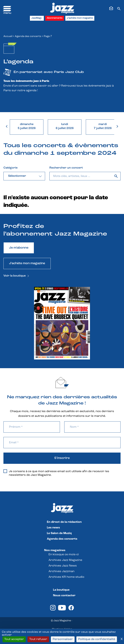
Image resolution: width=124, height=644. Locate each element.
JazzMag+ (37, 18)
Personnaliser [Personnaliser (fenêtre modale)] (63, 639)
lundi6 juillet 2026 (65, 126)
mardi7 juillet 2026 (103, 126)
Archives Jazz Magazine (65, 560)
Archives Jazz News (63, 566)
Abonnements (55, 18)
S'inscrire (62, 458)
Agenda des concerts (28, 36)
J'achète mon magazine (80, 18)
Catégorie (10, 168)
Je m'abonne (19, 248)
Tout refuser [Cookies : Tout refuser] (38, 639)
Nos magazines (55, 550)
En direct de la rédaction (64, 522)
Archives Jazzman (61, 571)
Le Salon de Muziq (59, 533)
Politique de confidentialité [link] (97, 639)
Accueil (8, 36)
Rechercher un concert (66, 168)
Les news (53, 528)
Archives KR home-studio (66, 577)
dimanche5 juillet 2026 (27, 126)
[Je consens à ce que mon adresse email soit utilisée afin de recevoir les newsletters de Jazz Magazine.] (5, 471)
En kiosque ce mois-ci (64, 555)
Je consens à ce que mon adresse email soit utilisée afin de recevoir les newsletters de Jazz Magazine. (56, 473)
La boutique (61, 590)
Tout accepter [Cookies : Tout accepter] (14, 639)
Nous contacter (64, 596)
